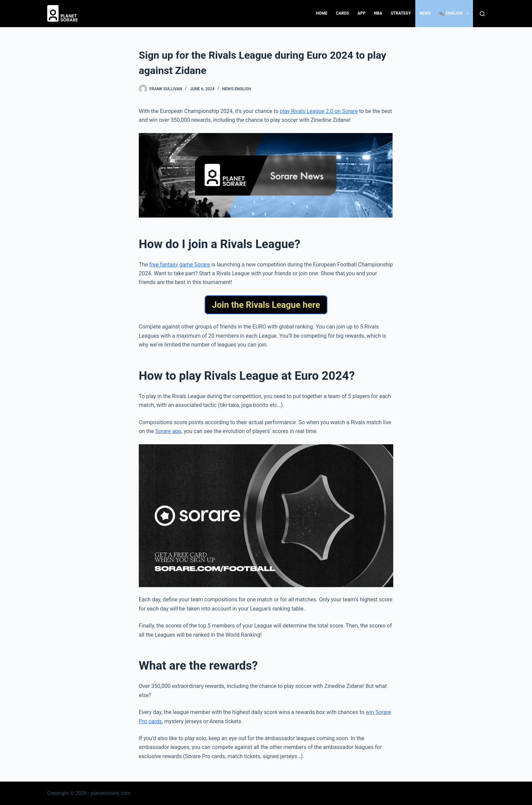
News (425, 13)
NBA (378, 13)
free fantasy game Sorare (180, 265)
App (362, 13)
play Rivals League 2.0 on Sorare (319, 111)
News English (237, 89)
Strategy (401, 13)
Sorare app (168, 431)
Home (322, 13)
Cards (343, 13)
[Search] (482, 14)
